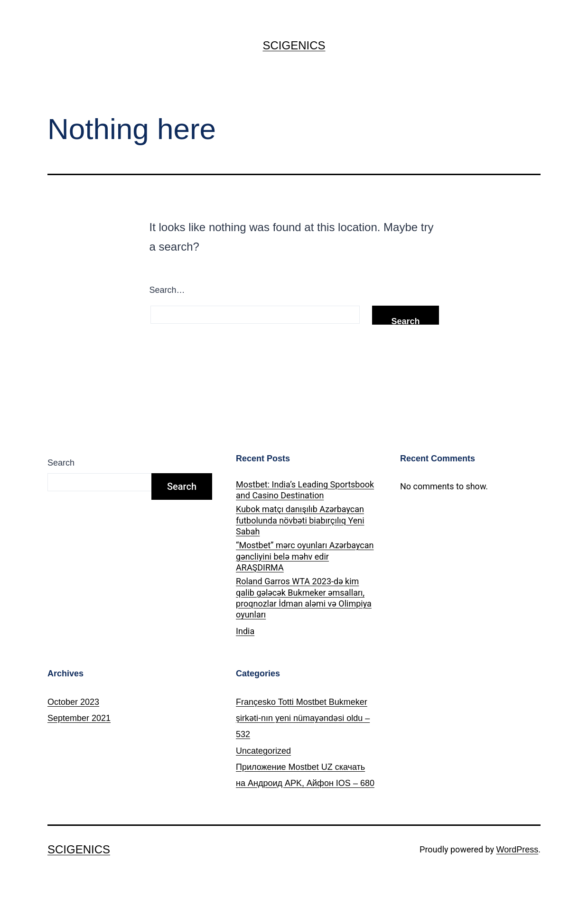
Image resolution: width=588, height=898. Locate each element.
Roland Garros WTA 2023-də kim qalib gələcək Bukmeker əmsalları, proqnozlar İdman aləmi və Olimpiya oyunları (304, 598)
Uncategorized (263, 751)
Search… (167, 290)
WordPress (518, 850)
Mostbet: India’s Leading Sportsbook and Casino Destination (305, 490)
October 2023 (73, 702)
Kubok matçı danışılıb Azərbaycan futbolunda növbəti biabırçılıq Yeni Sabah (300, 520)
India (245, 631)
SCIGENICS (294, 45)
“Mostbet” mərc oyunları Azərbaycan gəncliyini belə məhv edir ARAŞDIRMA (305, 556)
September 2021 (79, 718)
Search (61, 463)
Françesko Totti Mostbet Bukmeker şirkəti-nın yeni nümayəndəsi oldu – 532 (303, 718)
